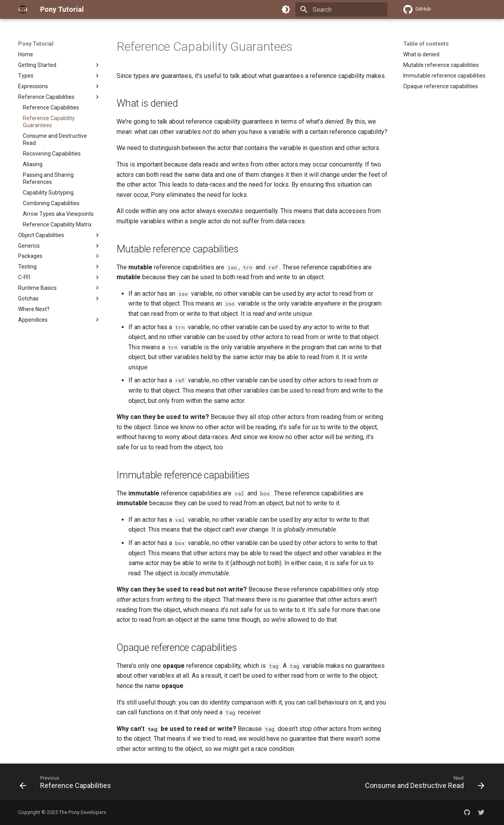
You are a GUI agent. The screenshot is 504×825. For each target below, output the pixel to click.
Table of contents (426, 44)
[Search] (341, 9)
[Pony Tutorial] (23, 9)
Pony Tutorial (36, 44)
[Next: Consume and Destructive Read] (423, 784)
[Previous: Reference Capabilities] (67, 784)
